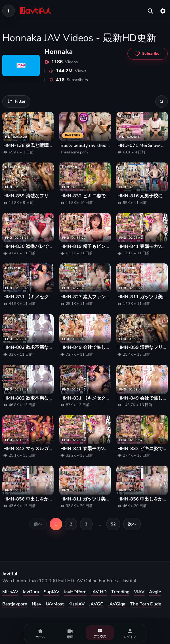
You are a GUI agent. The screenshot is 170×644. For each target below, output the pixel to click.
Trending (120, 592)
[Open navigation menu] (9, 11)
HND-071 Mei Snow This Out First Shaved (142, 146)
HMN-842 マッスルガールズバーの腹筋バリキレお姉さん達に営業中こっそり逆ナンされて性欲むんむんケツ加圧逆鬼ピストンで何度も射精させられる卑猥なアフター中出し (28, 449)
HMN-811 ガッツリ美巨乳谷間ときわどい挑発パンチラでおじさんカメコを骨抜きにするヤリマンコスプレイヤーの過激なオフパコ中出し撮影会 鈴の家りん (142, 297)
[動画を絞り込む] (16, 102)
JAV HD (99, 592)
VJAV (139, 592)
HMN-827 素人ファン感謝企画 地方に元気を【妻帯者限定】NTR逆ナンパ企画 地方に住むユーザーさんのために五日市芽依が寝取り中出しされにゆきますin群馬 (85, 297)
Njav (36, 604)
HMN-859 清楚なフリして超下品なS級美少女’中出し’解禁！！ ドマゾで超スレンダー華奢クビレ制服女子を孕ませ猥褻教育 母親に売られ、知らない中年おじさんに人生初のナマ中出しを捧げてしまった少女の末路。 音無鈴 (28, 196)
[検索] (161, 102)
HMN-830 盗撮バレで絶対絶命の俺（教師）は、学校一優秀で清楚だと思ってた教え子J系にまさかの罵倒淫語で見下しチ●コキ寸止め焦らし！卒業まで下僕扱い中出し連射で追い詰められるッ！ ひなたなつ (28, 247)
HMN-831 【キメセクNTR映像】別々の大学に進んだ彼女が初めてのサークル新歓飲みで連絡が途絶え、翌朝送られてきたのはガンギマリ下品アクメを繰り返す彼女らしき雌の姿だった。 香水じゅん (28, 297)
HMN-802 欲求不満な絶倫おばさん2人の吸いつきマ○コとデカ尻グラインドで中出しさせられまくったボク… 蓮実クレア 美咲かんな (28, 348)
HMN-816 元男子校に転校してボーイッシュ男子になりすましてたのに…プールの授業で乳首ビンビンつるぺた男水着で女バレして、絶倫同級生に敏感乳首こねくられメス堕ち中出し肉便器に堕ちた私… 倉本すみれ (142, 196)
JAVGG (96, 604)
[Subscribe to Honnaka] (148, 54)
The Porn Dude (146, 604)
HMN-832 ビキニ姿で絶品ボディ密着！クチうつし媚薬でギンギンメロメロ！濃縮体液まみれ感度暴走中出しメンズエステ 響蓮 (85, 196)
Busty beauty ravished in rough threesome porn (85, 146)
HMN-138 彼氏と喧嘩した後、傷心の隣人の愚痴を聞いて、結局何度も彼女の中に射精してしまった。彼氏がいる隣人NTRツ (28, 146)
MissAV (10, 592)
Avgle (155, 592)
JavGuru (31, 592)
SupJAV (52, 592)
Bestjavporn (15, 604)
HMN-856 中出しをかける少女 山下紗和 (28, 499)
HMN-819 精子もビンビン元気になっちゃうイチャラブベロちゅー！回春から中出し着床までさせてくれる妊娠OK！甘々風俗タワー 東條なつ (85, 247)
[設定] (163, 11)
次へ (132, 524)
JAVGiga (117, 604)
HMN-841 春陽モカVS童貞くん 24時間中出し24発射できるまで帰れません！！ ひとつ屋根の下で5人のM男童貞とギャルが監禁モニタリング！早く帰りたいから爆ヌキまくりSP (142, 247)
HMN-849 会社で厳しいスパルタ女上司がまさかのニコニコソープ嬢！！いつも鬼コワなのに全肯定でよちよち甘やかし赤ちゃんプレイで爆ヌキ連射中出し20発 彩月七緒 (85, 348)
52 (113, 524)
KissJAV (76, 604)
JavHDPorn (75, 592)
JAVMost (55, 604)
